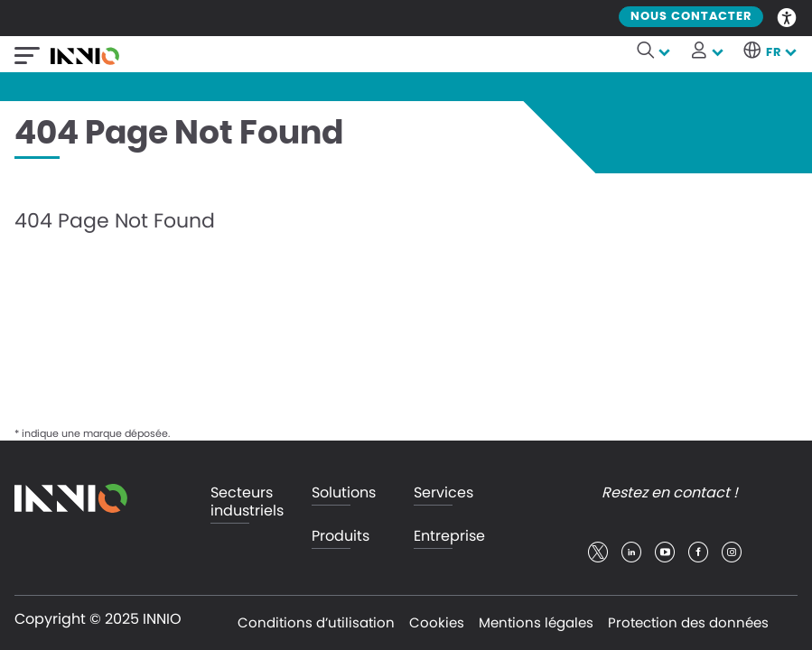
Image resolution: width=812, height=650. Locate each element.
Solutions (344, 493)
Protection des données (688, 622)
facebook (698, 552)
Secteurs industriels (247, 502)
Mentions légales (536, 622)
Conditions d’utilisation (316, 622)
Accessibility (788, 16)
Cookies (437, 622)
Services (443, 493)
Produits (341, 537)
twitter (598, 552)
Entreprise (449, 537)
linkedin (631, 552)
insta (732, 552)
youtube (665, 552)
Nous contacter (691, 17)
